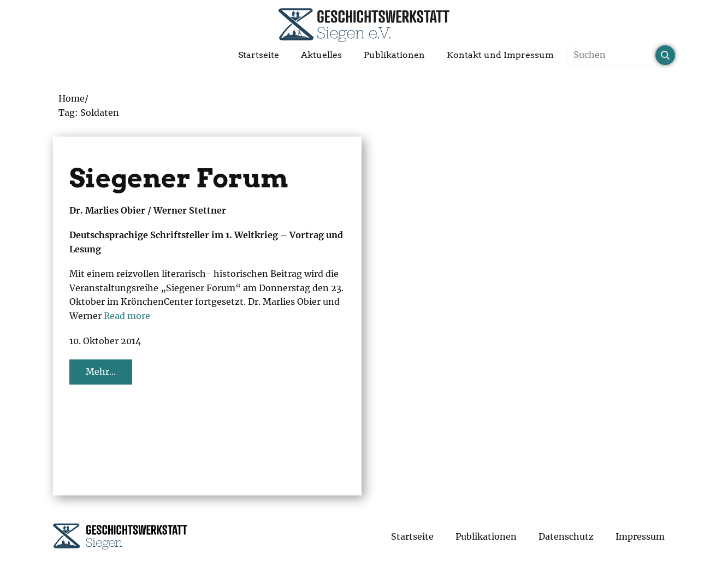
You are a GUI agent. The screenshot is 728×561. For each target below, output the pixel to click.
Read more (127, 316)
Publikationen (394, 55)
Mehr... (101, 371)
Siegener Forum (179, 178)
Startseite (259, 55)
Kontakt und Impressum (500, 55)
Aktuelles (321, 55)
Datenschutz (566, 536)
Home (72, 98)
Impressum (640, 536)
